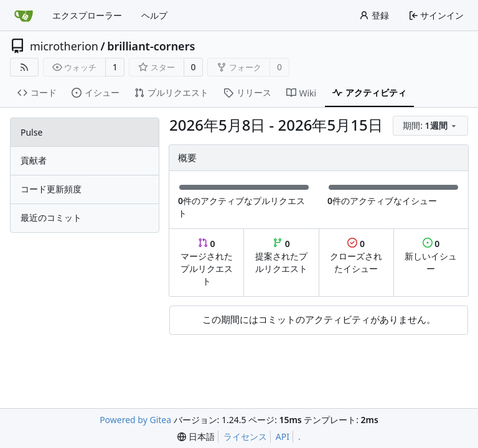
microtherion (64, 46)
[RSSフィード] (24, 67)
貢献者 (34, 160)
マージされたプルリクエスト (207, 262)
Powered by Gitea (135, 420)
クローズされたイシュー (356, 256)
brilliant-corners (151, 46)
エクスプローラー (87, 15)
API (283, 436)
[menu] (430, 126)
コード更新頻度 (51, 189)
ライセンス (245, 436)
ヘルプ (154, 15)
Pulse (31, 132)
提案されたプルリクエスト (281, 256)
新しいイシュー (431, 256)
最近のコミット (51, 217)
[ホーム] (24, 16)
